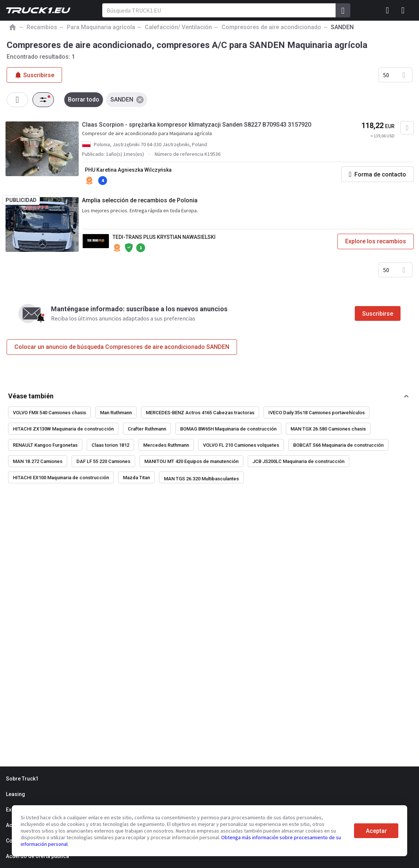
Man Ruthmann (116, 413)
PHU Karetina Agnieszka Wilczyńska (128, 170)
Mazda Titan (136, 478)
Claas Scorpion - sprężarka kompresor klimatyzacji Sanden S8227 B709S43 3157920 (197, 125)
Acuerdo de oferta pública (37, 856)
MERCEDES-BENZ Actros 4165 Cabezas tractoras (200, 413)
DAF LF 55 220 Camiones (103, 461)
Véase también (31, 396)
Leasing (16, 794)
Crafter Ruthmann (147, 429)
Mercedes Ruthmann (166, 445)
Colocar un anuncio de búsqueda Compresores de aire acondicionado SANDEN (122, 347)
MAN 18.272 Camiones (38, 461)
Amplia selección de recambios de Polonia (140, 200)
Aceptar (376, 831)
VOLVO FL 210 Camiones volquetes (241, 445)
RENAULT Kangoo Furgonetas (45, 445)
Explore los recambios (376, 241)
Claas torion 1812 (110, 445)
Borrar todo (84, 100)
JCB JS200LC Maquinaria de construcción (298, 461)
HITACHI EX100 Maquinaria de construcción (61, 478)
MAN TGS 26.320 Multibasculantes (201, 479)
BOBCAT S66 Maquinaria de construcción (338, 445)
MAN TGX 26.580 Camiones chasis (328, 429)
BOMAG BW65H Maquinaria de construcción (228, 429)
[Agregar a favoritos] (407, 128)
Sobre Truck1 (22, 779)
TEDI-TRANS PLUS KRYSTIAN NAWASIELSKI (164, 237)
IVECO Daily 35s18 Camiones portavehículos (317, 413)
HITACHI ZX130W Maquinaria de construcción (63, 429)
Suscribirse (378, 314)
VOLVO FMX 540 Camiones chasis (49, 413)
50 (386, 75)
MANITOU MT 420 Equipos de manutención (191, 461)
